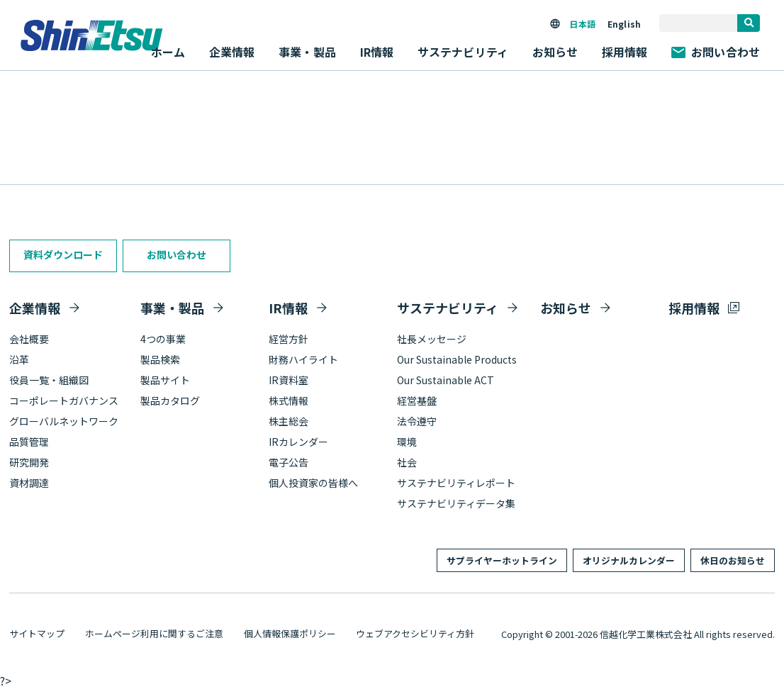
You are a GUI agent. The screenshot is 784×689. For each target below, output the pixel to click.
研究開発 (29, 462)
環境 (407, 442)
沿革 (19, 359)
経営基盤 (417, 400)
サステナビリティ (448, 308)
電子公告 (289, 462)
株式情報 (289, 400)
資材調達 (29, 483)
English (624, 24)
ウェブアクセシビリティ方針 (415, 633)
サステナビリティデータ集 (456, 503)
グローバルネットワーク (64, 421)
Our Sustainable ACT (446, 380)
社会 (407, 462)
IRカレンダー (298, 442)
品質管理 (29, 442)
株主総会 (289, 421)
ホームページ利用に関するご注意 (154, 633)
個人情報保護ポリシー (290, 633)
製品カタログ (170, 400)
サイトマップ (37, 633)
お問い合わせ (716, 52)
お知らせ (555, 52)
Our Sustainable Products (457, 359)
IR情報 (288, 308)
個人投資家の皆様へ (313, 483)
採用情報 (625, 52)
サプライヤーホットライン (502, 560)
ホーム (168, 52)
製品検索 (160, 359)
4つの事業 (163, 339)
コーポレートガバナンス (64, 400)
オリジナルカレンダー (629, 560)
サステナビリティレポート (456, 483)
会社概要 (29, 339)
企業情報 (35, 308)
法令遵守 (417, 421)
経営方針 (289, 339)
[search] (749, 23)
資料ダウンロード (63, 254)
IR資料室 (289, 380)
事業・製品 (172, 308)
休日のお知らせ (733, 560)
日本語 (582, 24)
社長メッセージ (432, 339)
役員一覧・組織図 (49, 380)
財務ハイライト (303, 359)
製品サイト (165, 380)
